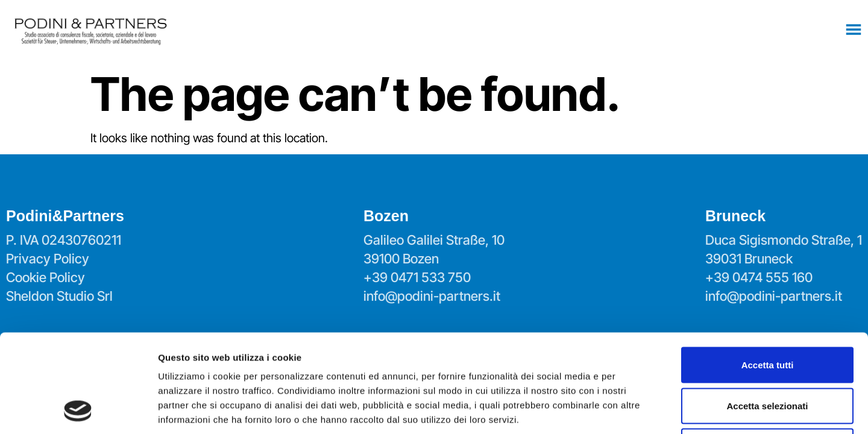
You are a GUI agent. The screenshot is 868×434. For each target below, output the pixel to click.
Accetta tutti (768, 273)
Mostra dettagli (634, 410)
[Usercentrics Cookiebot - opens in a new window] (78, 410)
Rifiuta (768, 354)
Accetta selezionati (767, 314)
